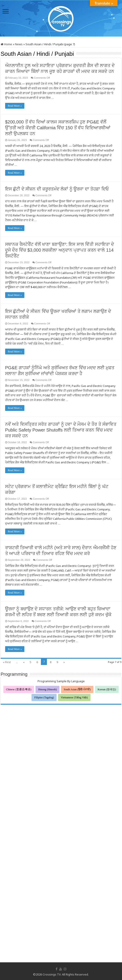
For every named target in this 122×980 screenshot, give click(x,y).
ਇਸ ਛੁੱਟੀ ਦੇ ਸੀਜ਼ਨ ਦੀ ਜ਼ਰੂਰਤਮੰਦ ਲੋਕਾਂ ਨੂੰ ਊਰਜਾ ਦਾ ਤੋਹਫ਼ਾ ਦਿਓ (57, 189)
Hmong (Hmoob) (47, 689)
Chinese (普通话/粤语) (19, 689)
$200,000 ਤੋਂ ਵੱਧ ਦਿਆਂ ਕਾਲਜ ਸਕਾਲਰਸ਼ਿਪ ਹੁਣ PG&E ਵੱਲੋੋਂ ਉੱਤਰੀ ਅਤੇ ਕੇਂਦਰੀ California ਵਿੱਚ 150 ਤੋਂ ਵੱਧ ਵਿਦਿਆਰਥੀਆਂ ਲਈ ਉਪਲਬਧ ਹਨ (58, 128)
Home (6, 44)
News (19, 44)
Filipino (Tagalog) (44, 697)
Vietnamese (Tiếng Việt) (74, 697)
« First (7, 662)
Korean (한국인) (107, 689)
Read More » (15, 106)
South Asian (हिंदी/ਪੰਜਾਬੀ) (77, 689)
